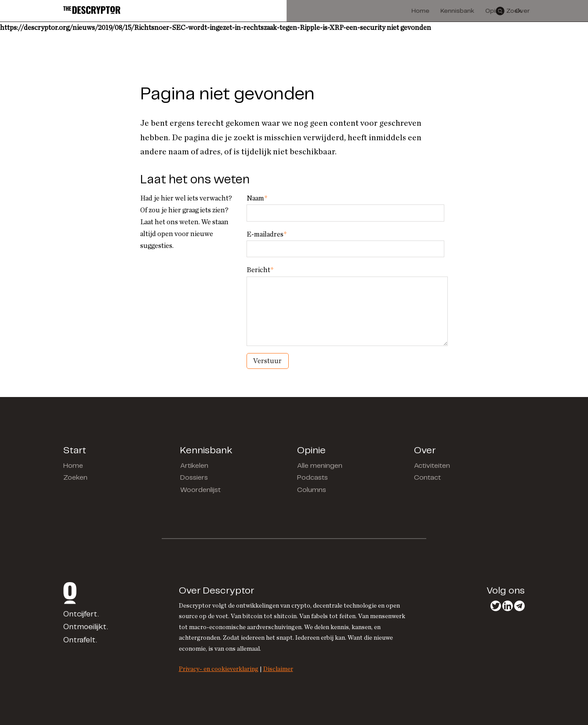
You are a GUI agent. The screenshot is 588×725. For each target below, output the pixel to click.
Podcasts (312, 478)
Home (73, 466)
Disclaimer (278, 669)
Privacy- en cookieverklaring (219, 669)
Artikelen (194, 466)
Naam (257, 198)
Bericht (260, 270)
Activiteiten (432, 466)
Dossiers (194, 478)
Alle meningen (320, 466)
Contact (427, 478)
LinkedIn (508, 606)
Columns (312, 490)
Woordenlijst (200, 490)
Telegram (519, 606)
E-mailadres (267, 234)
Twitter (496, 606)
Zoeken (75, 478)
